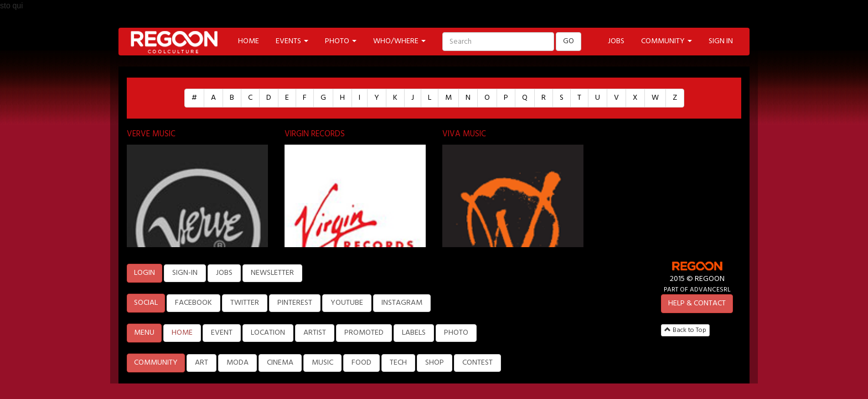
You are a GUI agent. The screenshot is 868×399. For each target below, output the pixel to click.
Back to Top (685, 330)
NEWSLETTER (272, 273)
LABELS (414, 333)
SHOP (435, 363)
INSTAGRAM (402, 303)
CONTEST (477, 363)
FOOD (361, 363)
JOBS (616, 41)
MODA (237, 363)
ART (201, 363)
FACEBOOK (193, 303)
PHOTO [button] (341, 41)
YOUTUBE (347, 303)
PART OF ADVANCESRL (697, 290)
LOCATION (268, 333)
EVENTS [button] (292, 41)
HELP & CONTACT (697, 303)
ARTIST (315, 333)
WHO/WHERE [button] (399, 41)
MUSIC (322, 363)
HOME (249, 41)
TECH (398, 363)
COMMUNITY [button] (666, 41)
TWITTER (245, 303)
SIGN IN (721, 41)
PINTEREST (295, 303)
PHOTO (456, 333)
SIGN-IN (185, 273)
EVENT (222, 333)
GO (569, 41)
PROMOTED (364, 333)
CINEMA (280, 363)
